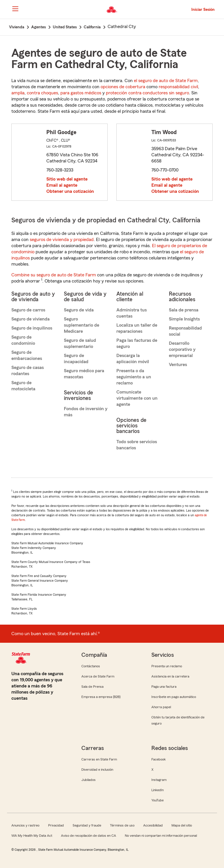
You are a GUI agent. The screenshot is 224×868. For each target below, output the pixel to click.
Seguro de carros (28, 310)
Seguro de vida (79, 310)
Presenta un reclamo (167, 666)
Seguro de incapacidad (76, 359)
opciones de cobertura (123, 87)
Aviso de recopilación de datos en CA (89, 836)
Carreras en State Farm (99, 759)
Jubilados (89, 780)
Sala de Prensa (92, 687)
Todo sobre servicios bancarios (137, 445)
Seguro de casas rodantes (28, 371)
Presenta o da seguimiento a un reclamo (134, 377)
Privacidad (56, 825)
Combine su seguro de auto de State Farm (54, 275)
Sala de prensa (184, 310)
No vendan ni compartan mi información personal (161, 836)
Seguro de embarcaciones (27, 355)
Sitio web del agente (67, 179)
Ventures (178, 365)
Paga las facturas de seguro (137, 343)
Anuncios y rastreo (25, 825)
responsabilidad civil (178, 87)
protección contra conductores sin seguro (147, 93)
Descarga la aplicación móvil (133, 359)
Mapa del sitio (182, 825)
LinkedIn (157, 790)
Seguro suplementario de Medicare (82, 325)
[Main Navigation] (15, 9)
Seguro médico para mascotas (84, 374)
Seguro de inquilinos (32, 328)
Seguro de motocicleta (23, 386)
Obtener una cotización (70, 191)
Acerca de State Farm (98, 676)
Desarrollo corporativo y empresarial (182, 349)
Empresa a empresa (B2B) (101, 697)
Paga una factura (164, 687)
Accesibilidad (153, 825)
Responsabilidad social (185, 331)
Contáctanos (91, 666)
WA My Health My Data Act (32, 836)
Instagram (159, 780)
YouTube (157, 800)
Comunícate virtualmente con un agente (137, 398)
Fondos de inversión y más (86, 412)
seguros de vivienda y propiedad (62, 240)
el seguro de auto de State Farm (166, 81)
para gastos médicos (81, 93)
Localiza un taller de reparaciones (137, 328)
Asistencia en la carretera (170, 676)
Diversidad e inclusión (97, 770)
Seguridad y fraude (87, 825)
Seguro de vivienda (30, 319)
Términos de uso (122, 825)
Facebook (159, 759)
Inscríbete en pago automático (174, 697)
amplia (18, 93)
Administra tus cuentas (132, 313)
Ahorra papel (161, 707)
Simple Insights (184, 319)
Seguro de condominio (23, 340)
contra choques (42, 93)
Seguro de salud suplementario (80, 343)
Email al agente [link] (62, 185)
